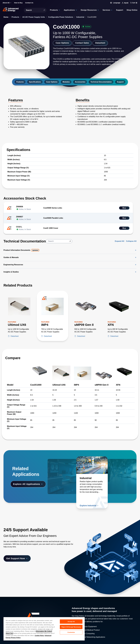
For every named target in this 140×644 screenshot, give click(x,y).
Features (20, 82)
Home (6, 17)
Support (120, 82)
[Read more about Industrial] (92, 465)
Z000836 (20, 207)
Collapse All (131, 241)
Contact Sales (82, 43)
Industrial (80, 17)
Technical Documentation (101, 82)
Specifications (35, 82)
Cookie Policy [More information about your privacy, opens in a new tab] (39, 635)
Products (16, 17)
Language (115, 3)
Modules (66, 82)
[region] (44, 629)
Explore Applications (28, 484)
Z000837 (20, 217)
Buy (124, 208)
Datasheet (100, 43)
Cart (134, 3)
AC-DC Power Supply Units (34, 17)
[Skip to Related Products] (2, 282)
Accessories (80, 82)
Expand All (120, 241)
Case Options (62, 43)
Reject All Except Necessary (71, 627)
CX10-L (19, 227)
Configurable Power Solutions (61, 17)
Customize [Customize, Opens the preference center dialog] (71, 632)
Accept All (71, 622)
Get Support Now (17, 558)
